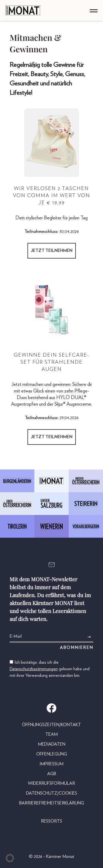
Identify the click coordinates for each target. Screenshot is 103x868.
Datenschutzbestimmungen (34, 669)
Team (51, 734)
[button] (10, 858)
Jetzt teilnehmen (52, 251)
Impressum (51, 764)
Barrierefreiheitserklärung (52, 803)
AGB (52, 774)
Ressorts (51, 821)
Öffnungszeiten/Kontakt (51, 725)
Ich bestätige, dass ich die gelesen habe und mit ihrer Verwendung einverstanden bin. (50, 669)
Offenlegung (52, 754)
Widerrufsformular (51, 783)
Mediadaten (52, 744)
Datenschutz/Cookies (52, 793)
